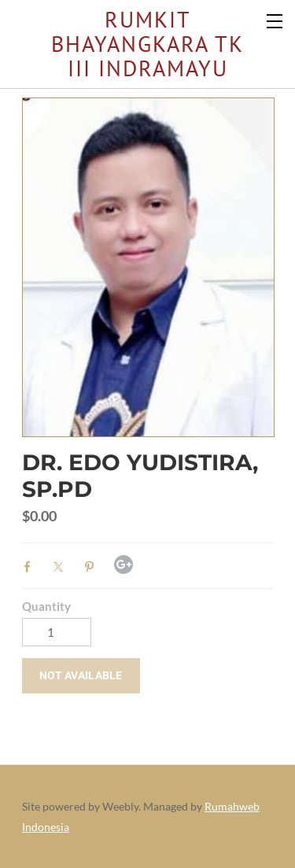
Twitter (62, 567)
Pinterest (93, 567)
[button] (81, 676)
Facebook (31, 567)
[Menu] (275, 20)
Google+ (124, 565)
